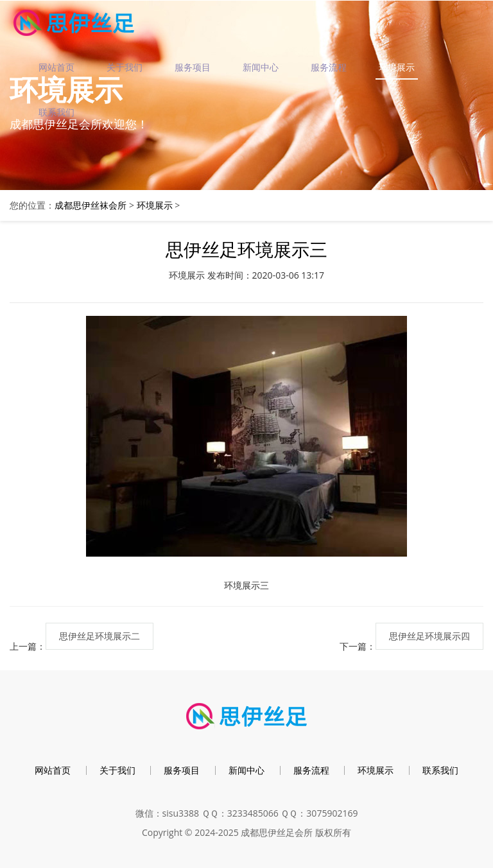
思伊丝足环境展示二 (99, 636)
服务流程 (329, 67)
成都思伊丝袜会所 (91, 205)
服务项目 (193, 67)
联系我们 (56, 112)
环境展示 (397, 67)
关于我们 (125, 67)
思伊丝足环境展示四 (429, 636)
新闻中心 (261, 67)
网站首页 (56, 67)
